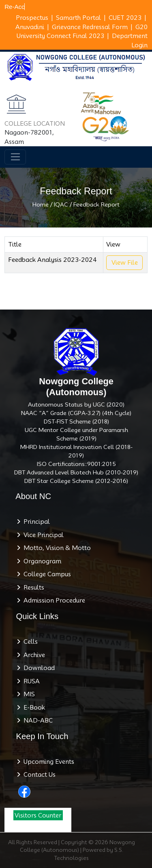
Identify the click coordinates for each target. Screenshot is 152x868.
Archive (33, 655)
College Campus (46, 574)
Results (32, 588)
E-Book (33, 708)
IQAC (61, 204)
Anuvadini (30, 27)
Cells (29, 642)
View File (125, 263)
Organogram (41, 561)
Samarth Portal (78, 18)
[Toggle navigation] (15, 157)
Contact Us (38, 775)
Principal (35, 522)
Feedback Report (96, 204)
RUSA (30, 681)
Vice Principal (42, 535)
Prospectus (32, 18)
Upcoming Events (47, 762)
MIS (28, 694)
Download (37, 668)
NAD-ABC (36, 721)
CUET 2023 (125, 18)
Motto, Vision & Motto (56, 548)
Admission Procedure (53, 600)
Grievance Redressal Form (90, 27)
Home (41, 204)
